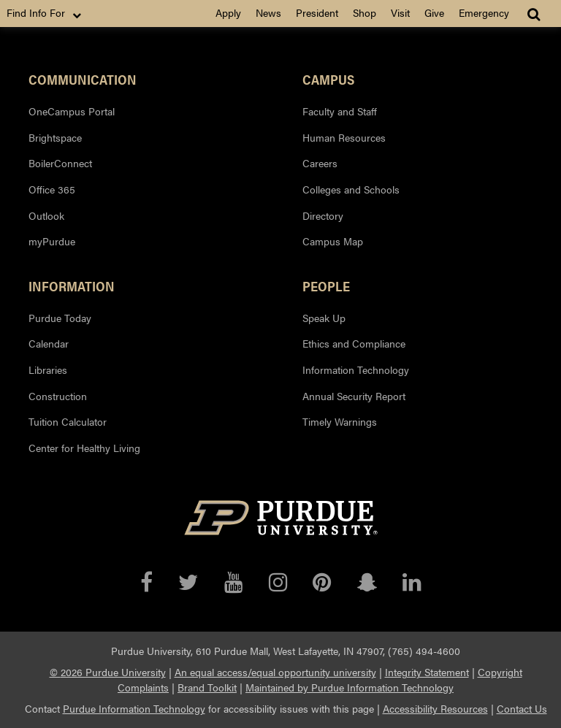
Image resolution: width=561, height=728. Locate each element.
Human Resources (344, 137)
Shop (365, 12)
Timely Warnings (340, 421)
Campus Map (333, 241)
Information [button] (72, 286)
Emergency (484, 12)
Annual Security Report (354, 396)
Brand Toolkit (207, 687)
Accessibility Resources (435, 708)
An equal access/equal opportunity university (275, 672)
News (268, 12)
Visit (400, 12)
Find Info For (45, 13)
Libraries (48, 369)
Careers (320, 163)
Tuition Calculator (68, 421)
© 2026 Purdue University (108, 672)
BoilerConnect (60, 163)
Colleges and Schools (351, 189)
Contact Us (522, 708)
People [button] (326, 286)
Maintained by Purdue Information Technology (350, 687)
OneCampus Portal (72, 111)
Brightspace (55, 137)
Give (434, 12)
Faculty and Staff (340, 111)
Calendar (49, 343)
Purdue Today (60, 318)
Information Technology (356, 369)
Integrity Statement (427, 672)
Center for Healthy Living (84, 448)
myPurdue (52, 241)
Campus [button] (328, 79)
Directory (323, 215)
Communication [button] (83, 79)
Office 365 (52, 189)
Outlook (46, 215)
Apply (228, 12)
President (317, 12)
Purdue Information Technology (134, 708)
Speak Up (324, 318)
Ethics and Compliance (354, 343)
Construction (58, 396)
